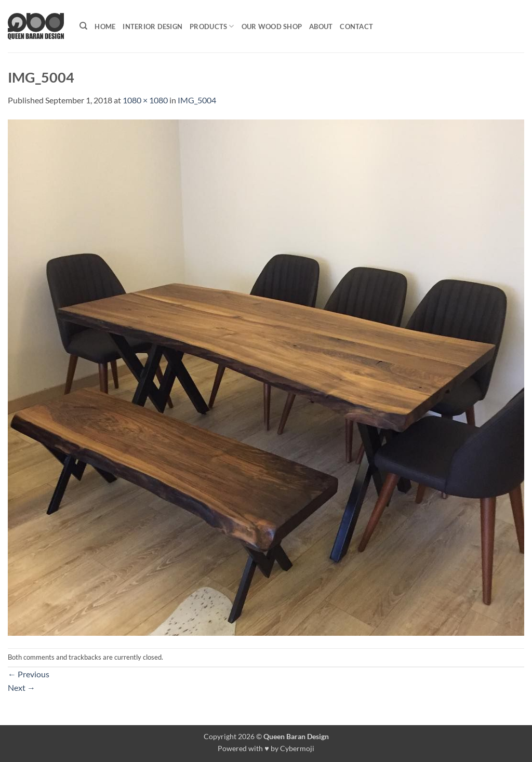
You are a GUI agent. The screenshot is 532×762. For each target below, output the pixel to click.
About (321, 26)
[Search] (83, 26)
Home (105, 26)
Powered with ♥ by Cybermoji (266, 748)
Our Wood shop (272, 26)
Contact (356, 26)
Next (22, 687)
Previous (29, 674)
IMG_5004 (197, 100)
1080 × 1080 (145, 100)
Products (212, 26)
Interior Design (152, 26)
